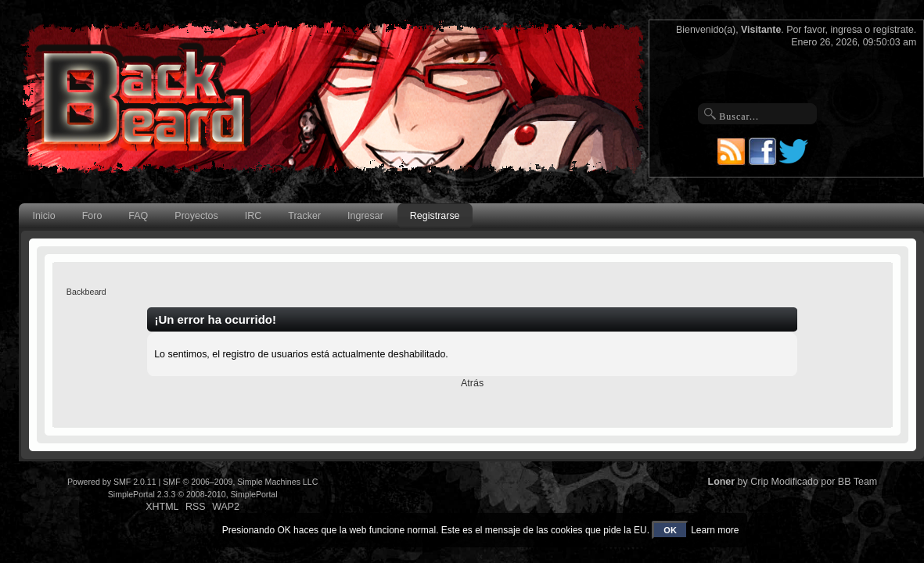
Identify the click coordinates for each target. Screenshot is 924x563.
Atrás (472, 383)
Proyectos (196, 216)
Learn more (715, 530)
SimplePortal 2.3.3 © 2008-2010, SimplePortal (193, 494)
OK (670, 530)
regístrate (893, 30)
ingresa (846, 30)
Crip (759, 482)
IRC (253, 216)
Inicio (44, 216)
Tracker (304, 216)
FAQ (138, 216)
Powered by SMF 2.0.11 (112, 482)
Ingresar (365, 216)
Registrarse (435, 216)
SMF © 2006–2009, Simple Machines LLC (240, 482)
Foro (92, 216)
